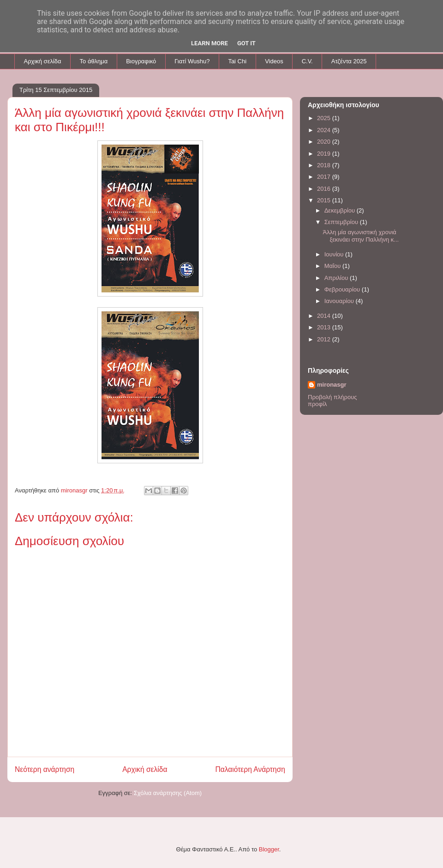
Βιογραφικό (141, 61)
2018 (325, 165)
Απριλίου (337, 278)
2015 (325, 200)
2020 (325, 142)
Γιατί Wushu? (192, 61)
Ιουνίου (335, 254)
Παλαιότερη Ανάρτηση (250, 769)
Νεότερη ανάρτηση (45, 769)
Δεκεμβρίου (341, 210)
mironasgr (332, 385)
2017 (325, 177)
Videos (274, 61)
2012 (325, 339)
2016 (325, 189)
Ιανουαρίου (340, 301)
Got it (246, 43)
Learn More (210, 43)
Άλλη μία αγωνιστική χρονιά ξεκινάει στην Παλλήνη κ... (361, 236)
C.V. (307, 61)
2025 (325, 118)
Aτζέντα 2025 (349, 61)
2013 (325, 327)
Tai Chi (237, 61)
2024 (325, 130)
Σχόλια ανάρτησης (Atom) (168, 793)
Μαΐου (333, 266)
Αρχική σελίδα (43, 61)
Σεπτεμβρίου (342, 222)
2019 (325, 154)
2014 (325, 316)
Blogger (269, 849)
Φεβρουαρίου (343, 289)
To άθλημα (94, 61)
